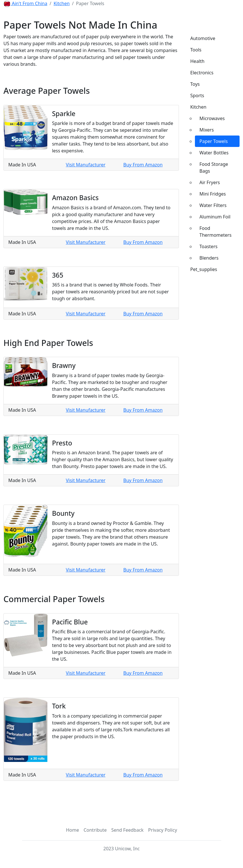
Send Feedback (128, 830)
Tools (196, 50)
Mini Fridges (213, 194)
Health (197, 61)
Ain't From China (29, 3)
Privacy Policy (163, 830)
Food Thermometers (216, 232)
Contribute (95, 830)
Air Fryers (210, 182)
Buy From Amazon (143, 165)
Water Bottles (214, 153)
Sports (197, 95)
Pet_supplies (204, 269)
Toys (195, 84)
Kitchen (62, 3)
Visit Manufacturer (86, 165)
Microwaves (212, 118)
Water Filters (213, 205)
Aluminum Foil (215, 217)
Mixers (207, 130)
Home (72, 830)
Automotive (203, 38)
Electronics (202, 73)
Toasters (209, 246)
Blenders (209, 258)
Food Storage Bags (214, 168)
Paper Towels (214, 141)
